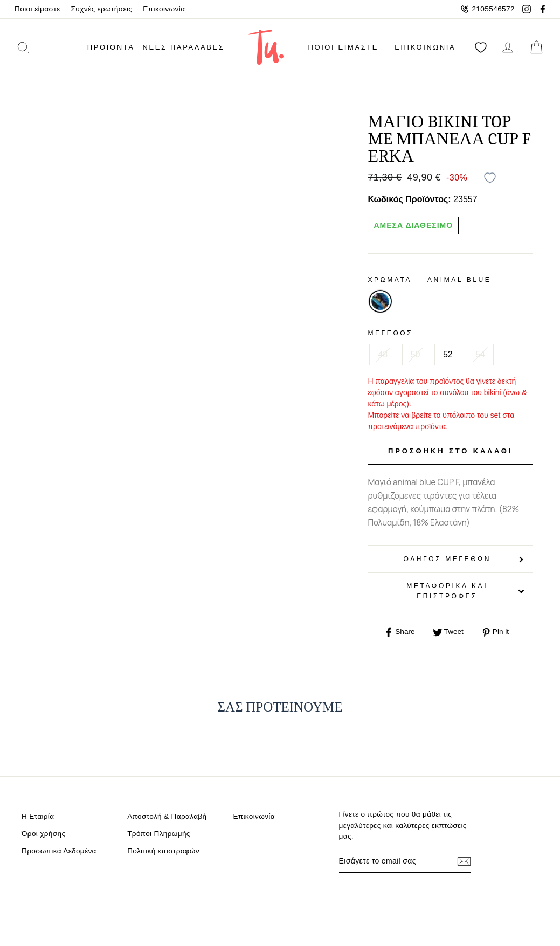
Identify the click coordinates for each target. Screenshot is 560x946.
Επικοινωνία (164, 9)
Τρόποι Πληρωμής (159, 834)
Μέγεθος (390, 333)
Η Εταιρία (38, 816)
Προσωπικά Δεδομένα (59, 851)
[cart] (536, 47)
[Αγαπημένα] (481, 47)
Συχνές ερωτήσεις (102, 9)
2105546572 (488, 9)
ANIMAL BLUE (380, 301)
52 (448, 354)
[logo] (266, 47)
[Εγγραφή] (464, 861)
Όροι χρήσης (43, 834)
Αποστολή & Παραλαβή (167, 816)
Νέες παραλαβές (184, 47)
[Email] (395, 861)
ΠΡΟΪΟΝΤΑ (111, 47)
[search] (37, 47)
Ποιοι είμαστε (37, 9)
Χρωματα (429, 280)
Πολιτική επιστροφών (163, 851)
